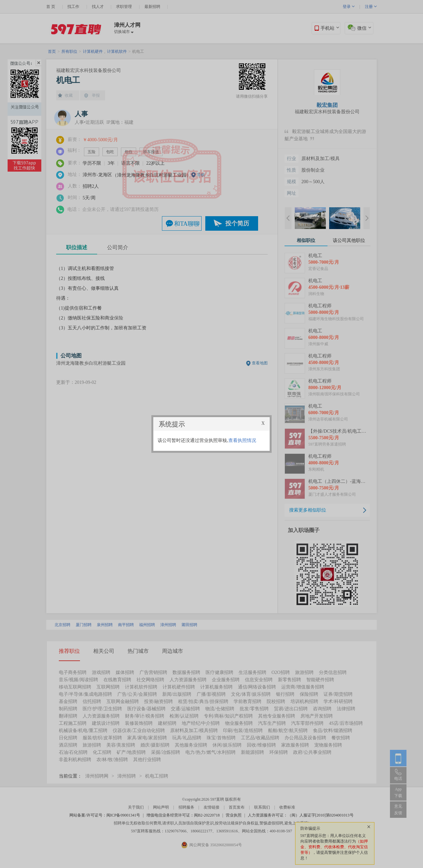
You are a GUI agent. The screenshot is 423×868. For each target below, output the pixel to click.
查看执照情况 (242, 440)
